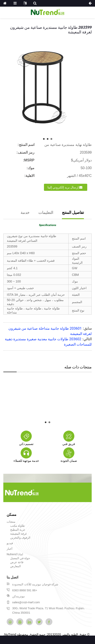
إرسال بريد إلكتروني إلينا (63, 187)
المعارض (16, 566)
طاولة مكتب (17, 526)
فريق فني (69, 444)
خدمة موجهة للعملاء (26, 461)
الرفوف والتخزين (20, 538)
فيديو (10, 543)
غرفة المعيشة (19, 534)
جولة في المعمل (20, 558)
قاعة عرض (17, 562)
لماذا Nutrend (15, 554)
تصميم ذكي (26, 444)
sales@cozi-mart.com (26, 602)
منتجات (11, 522)
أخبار (10, 549)
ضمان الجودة (69, 461)
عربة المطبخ (18, 530)
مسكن (12, 515)
